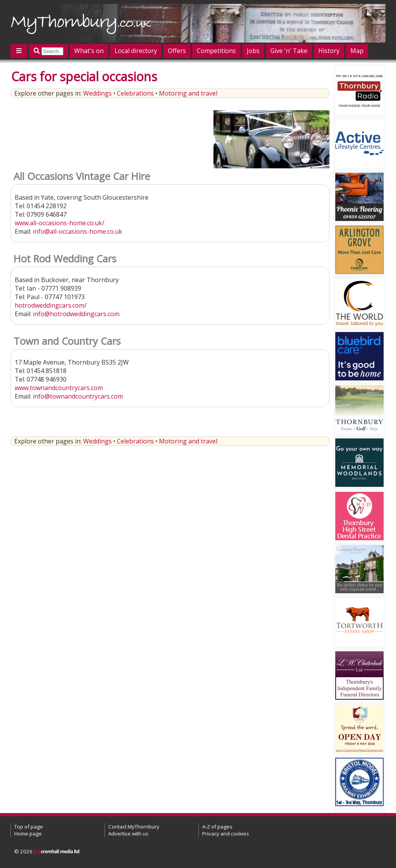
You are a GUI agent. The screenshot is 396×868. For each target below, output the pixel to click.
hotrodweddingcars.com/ (51, 305)
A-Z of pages (217, 827)
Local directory (136, 51)
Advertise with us (128, 834)
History (329, 51)
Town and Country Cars (67, 341)
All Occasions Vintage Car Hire (82, 176)
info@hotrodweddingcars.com (76, 314)
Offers (177, 51)
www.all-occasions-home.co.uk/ (60, 223)
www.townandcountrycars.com (59, 388)
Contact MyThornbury (134, 827)
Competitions (216, 51)
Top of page (29, 827)
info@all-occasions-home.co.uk (78, 231)
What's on (89, 51)
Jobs (253, 51)
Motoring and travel (188, 93)
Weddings (97, 93)
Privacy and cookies (226, 834)
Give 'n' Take (289, 51)
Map (357, 51)
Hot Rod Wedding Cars (65, 259)
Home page (28, 834)
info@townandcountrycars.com (78, 396)
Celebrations (135, 93)
